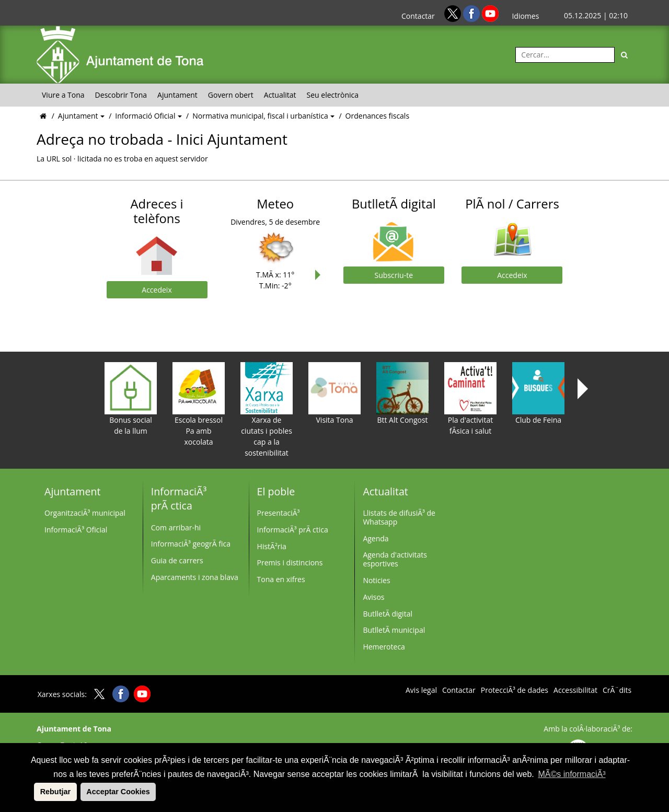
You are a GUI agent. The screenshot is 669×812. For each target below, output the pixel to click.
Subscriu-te (394, 275)
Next (320, 275)
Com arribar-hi (176, 527)
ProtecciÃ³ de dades (515, 690)
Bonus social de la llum (131, 399)
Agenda (376, 538)
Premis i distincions (290, 562)
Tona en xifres (281, 579)
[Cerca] (625, 55)
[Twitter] (454, 13)
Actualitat (280, 95)
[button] (32, 792)
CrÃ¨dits (617, 690)
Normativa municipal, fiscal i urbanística (261, 116)
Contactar (418, 16)
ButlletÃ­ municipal (394, 630)
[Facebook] (472, 13)
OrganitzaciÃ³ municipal (85, 513)
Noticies (376, 580)
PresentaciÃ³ (279, 513)
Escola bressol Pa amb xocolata (199, 404)
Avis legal (421, 690)
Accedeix (157, 290)
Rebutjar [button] (55, 792)
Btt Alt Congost (402, 393)
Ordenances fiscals (377, 116)
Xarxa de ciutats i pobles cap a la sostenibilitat (267, 410)
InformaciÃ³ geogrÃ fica (191, 544)
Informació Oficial (146, 116)
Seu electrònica (333, 95)
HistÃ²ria (272, 546)
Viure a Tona (63, 95)
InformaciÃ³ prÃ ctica (179, 498)
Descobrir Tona (121, 95)
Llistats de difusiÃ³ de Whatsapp (399, 517)
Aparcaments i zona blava (195, 577)
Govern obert (231, 95)
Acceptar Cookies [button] (118, 792)
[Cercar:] (565, 55)
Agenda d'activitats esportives (395, 559)
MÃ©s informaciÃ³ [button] (572, 774)
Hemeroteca (384, 647)
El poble (276, 491)
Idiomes (525, 16)
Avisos (373, 597)
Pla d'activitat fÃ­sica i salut (470, 399)
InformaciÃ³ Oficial (76, 530)
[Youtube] (490, 13)
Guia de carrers (177, 560)
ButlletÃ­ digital (388, 614)
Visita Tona (334, 393)
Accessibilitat (575, 690)
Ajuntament (177, 95)
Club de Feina (538, 393)
